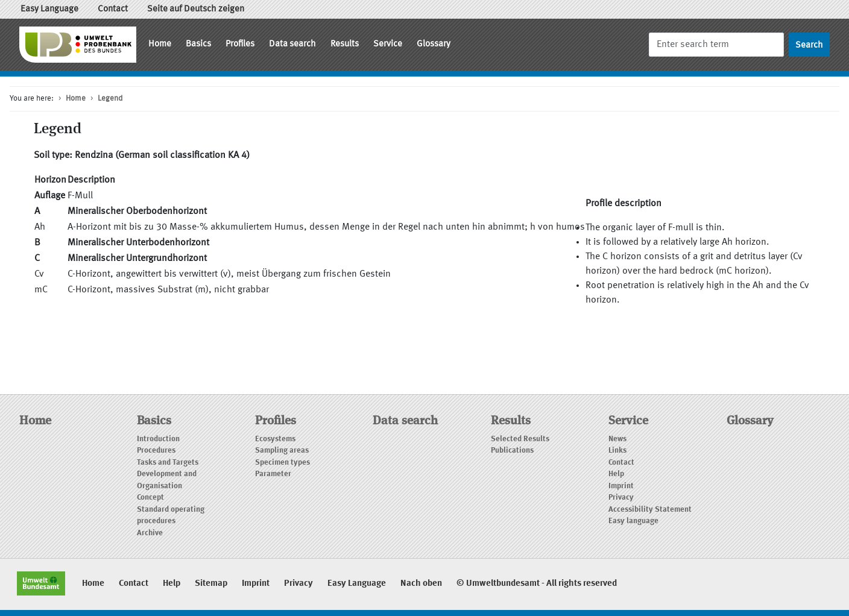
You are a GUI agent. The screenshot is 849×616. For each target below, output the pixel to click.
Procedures (156, 451)
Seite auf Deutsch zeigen (196, 9)
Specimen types (282, 463)
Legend (110, 99)
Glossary (434, 44)
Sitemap (211, 584)
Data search (292, 44)
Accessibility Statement (650, 510)
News (617, 439)
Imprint (621, 486)
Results (345, 44)
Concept (150, 498)
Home (160, 44)
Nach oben (421, 584)
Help (616, 474)
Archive (150, 533)
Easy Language (49, 9)
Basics (198, 44)
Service (388, 44)
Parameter (273, 474)
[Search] (716, 44)
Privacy (621, 498)
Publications (512, 451)
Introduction (158, 439)
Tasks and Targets (168, 463)
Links (617, 451)
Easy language (633, 521)
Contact (113, 9)
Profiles (240, 44)
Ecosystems (275, 439)
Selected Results (520, 439)
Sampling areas (282, 451)
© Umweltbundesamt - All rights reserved (537, 584)
